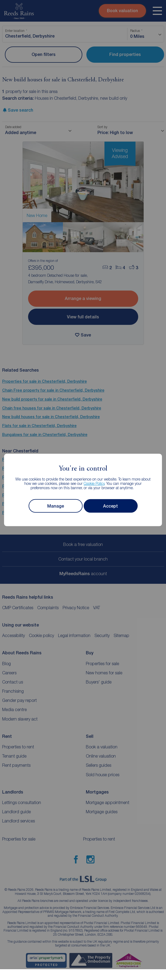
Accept (111, 506)
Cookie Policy (94, 483)
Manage (56, 506)
